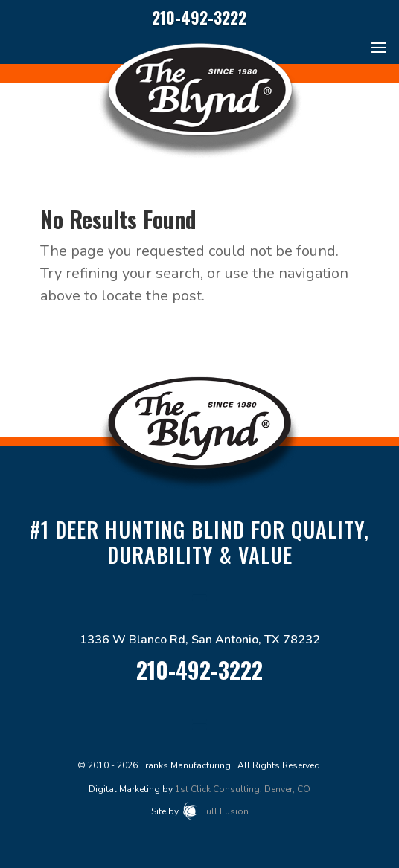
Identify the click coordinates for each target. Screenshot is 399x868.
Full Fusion (225, 811)
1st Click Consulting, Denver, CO (243, 789)
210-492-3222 (199, 17)
